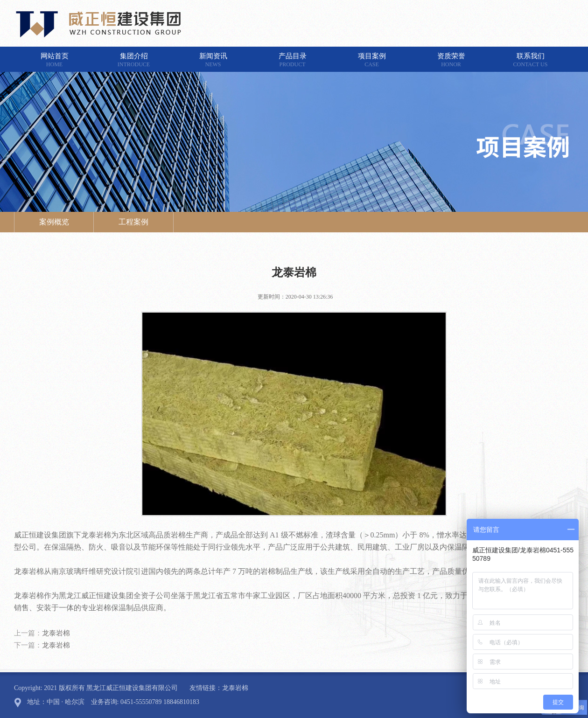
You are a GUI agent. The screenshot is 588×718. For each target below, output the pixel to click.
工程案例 (133, 222)
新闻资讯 (213, 60)
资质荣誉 (451, 60)
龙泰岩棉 (56, 633)
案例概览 (54, 222)
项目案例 (372, 60)
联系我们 (531, 60)
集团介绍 (134, 60)
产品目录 (293, 60)
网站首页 (55, 60)
